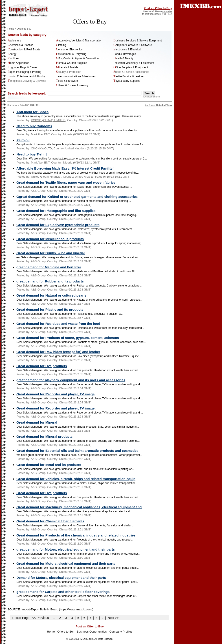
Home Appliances (18, 63)
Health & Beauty (123, 58)
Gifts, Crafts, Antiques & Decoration (77, 58)
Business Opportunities (92, 632)
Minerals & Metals (67, 67)
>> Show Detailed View (159, 105)
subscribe (167, 12)
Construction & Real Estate (24, 50)
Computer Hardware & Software (133, 45)
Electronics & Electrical (127, 50)
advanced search (151, 97)
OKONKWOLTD (41, 148)
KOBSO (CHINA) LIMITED (48, 120)
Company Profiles (121, 632)
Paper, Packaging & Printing (24, 72)
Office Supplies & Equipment (131, 67)
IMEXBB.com (87, 639)
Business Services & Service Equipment (137, 41)
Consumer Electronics (69, 50)
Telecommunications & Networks (76, 76)
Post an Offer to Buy (158, 8)
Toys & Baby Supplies (127, 81)
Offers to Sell (66, 632)
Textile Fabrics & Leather (129, 76)
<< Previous (41, 618)
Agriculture (14, 41)
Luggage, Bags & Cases (22, 67)
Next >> (113, 618)
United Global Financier (46, 177)
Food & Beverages (125, 54)
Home (11, 29)
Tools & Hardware (67, 81)
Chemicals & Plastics (20, 45)
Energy (12, 54)
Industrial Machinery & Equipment (134, 63)
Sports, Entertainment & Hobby (26, 76)
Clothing (61, 45)
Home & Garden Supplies (71, 63)
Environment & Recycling (71, 54)
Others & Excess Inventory (72, 85)
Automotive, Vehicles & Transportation (79, 41)
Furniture (13, 58)
